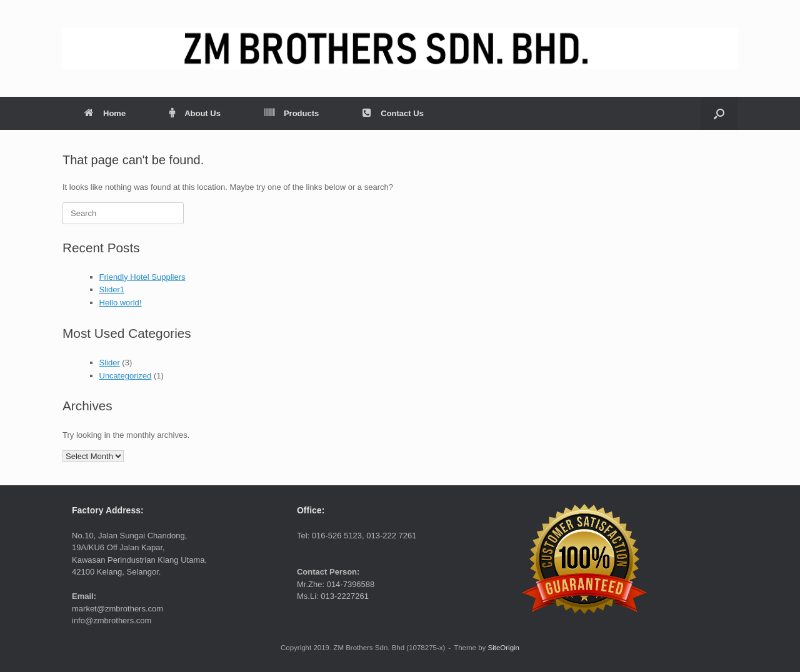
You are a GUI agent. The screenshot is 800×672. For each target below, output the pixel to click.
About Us (195, 113)
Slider (110, 363)
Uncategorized (126, 376)
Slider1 (112, 289)
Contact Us (393, 113)
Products (292, 113)
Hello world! (121, 303)
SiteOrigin (504, 648)
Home (105, 113)
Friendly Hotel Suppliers (142, 277)
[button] (719, 113)
